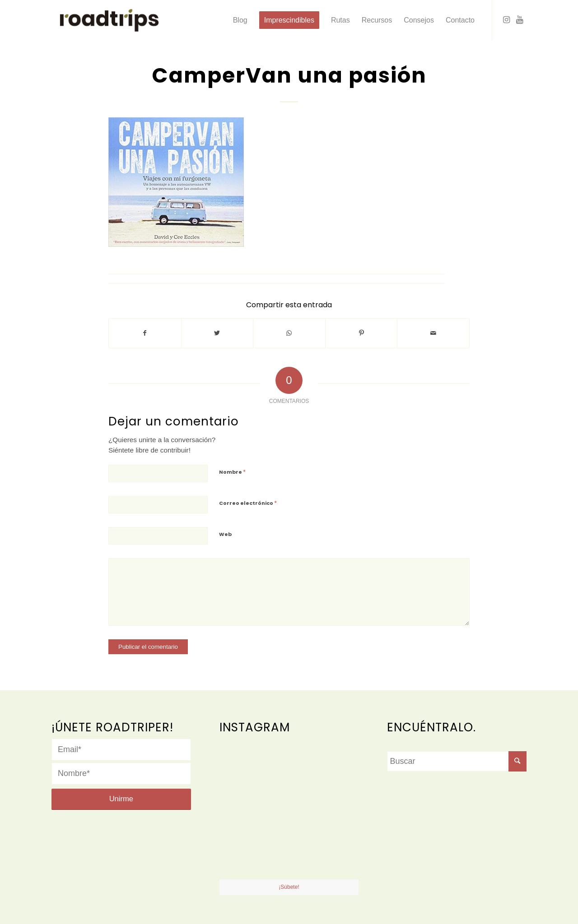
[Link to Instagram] (506, 20)
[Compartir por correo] (433, 333)
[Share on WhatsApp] (289, 333)
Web (225, 534)
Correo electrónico (248, 503)
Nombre (232, 472)
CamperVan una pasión (289, 75)
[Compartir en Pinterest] (361, 333)
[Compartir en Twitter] (217, 333)
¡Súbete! (289, 887)
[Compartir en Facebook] (145, 333)
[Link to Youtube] (520, 20)
